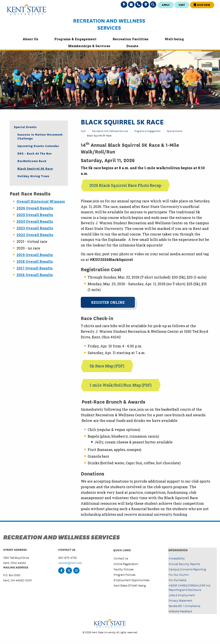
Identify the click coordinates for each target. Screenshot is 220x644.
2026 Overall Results (35, 208)
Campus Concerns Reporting (187, 569)
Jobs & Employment (182, 595)
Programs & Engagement (147, 131)
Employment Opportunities (131, 580)
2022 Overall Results (35, 235)
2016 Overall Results (35, 275)
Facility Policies (124, 569)
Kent (83, 131)
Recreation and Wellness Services (109, 24)
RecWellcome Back (32, 161)
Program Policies (125, 574)
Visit (182, 5)
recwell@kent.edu (70, 563)
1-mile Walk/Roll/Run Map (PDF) (121, 385)
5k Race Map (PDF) (107, 366)
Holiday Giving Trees (33, 176)
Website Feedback (180, 611)
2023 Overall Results (35, 228)
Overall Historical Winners (41, 201)
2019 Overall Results (35, 255)
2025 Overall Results (35, 215)
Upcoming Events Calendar (38, 146)
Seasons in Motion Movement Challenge (40, 136)
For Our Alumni (179, 574)
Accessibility (177, 558)
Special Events (174, 131)
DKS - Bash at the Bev (35, 153)
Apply (166, 5)
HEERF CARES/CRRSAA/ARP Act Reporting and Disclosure (190, 587)
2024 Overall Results (35, 221)
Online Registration (126, 564)
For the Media (177, 580)
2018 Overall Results (35, 261)
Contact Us (121, 558)
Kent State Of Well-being (130, 585)
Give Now (202, 5)
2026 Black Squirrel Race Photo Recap (125, 185)
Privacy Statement (180, 600)
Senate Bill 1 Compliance (184, 606)
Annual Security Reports (184, 564)
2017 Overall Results (35, 268)
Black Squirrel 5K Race (35, 168)
